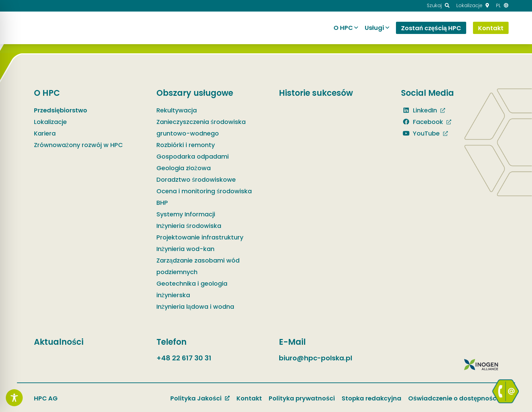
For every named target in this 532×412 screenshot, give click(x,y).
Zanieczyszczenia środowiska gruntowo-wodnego (201, 128)
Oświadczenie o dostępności (453, 398)
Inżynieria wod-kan (185, 249)
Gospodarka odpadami (193, 156)
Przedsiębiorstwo (61, 110)
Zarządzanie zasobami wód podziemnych (198, 266)
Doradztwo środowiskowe (196, 180)
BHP (162, 203)
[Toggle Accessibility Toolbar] (14, 398)
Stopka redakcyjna (372, 398)
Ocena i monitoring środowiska (204, 191)
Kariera (45, 133)
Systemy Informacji (186, 214)
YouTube (420, 133)
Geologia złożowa (184, 168)
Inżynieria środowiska (189, 226)
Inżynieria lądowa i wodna (195, 307)
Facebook (422, 122)
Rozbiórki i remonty (186, 145)
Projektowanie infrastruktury (200, 237)
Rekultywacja (177, 110)
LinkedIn (419, 110)
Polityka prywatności (302, 398)
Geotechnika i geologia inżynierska (192, 289)
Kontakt (249, 398)
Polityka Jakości (196, 398)
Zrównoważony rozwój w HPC (78, 145)
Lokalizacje (50, 122)
